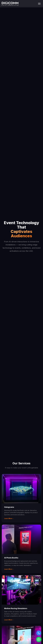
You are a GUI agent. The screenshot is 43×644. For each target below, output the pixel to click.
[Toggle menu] (39, 4)
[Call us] (39, 633)
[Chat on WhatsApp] (39, 639)
